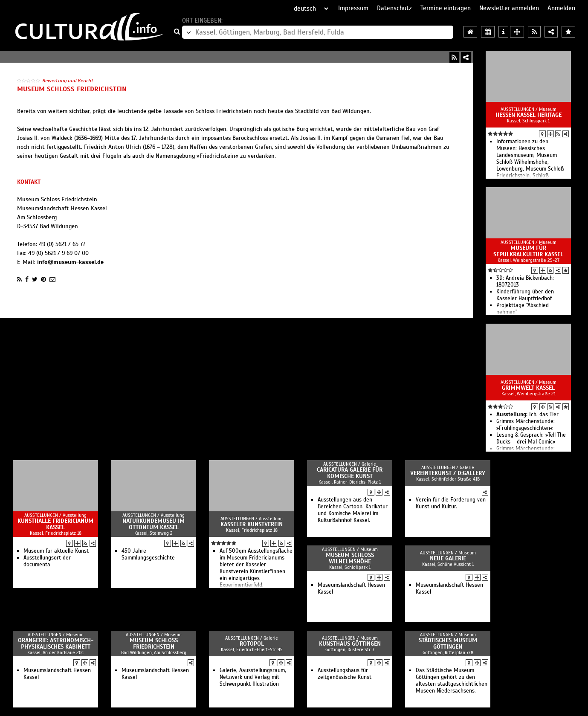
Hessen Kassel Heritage (529, 115)
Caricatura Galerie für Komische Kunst (350, 473)
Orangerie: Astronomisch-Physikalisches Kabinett (56, 644)
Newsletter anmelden (509, 8)
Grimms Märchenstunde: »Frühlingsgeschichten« (526, 425)
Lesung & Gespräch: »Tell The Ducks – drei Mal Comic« (531, 438)
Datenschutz (394, 8)
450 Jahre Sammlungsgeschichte (148, 554)
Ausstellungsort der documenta (47, 561)
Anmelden (561, 8)
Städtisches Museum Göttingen (448, 644)
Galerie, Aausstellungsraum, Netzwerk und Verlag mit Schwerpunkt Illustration (253, 677)
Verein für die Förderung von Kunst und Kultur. (451, 503)
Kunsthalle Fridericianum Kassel (55, 524)
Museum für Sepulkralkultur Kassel (528, 251)
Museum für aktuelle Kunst (56, 551)
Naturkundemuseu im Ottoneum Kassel (154, 524)
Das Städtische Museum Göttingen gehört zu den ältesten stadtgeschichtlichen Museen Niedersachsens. (452, 681)
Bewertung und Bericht (68, 81)
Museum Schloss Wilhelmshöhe (350, 558)
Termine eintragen (446, 8)
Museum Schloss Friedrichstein (154, 644)
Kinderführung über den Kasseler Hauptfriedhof (525, 295)
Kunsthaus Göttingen (350, 644)
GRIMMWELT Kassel (528, 388)
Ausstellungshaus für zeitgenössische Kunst (345, 674)
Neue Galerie (448, 558)
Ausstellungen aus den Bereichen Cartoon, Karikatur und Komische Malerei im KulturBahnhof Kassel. (353, 510)
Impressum (353, 8)
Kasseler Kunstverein (252, 524)
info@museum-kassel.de (70, 262)
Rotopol (252, 644)
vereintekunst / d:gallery (448, 473)
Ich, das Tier (527, 415)
